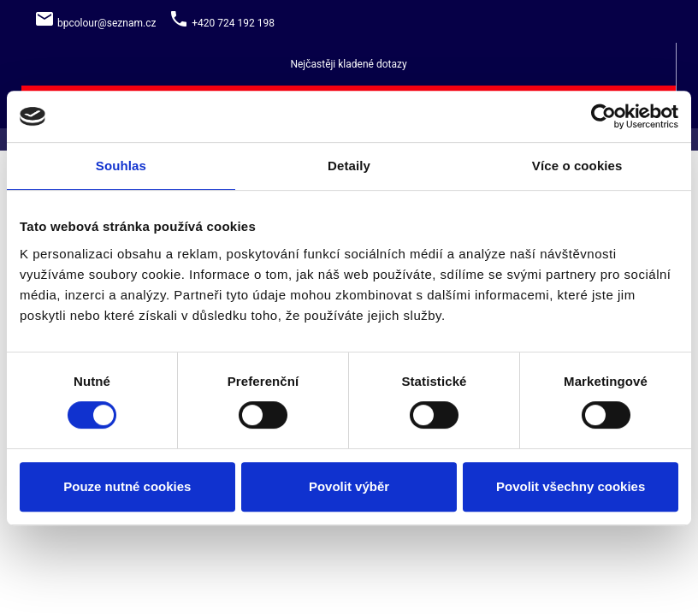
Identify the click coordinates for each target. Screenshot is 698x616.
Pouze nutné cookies (127, 486)
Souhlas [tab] (121, 166)
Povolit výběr (349, 486)
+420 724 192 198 (233, 23)
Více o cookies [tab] (577, 166)
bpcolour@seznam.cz (106, 23)
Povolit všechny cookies (571, 486)
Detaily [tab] (349, 166)
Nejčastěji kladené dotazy (348, 64)
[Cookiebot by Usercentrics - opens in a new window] (603, 116)
